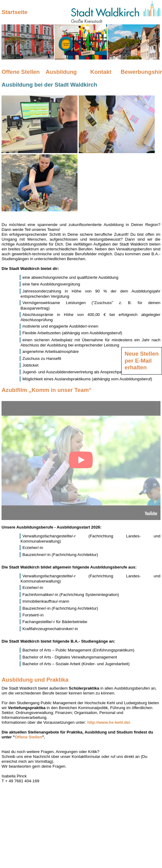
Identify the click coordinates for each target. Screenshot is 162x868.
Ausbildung (61, 72)
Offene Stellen (21, 72)
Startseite (14, 12)
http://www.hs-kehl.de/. (109, 722)
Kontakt (101, 72)
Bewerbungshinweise (141, 72)
